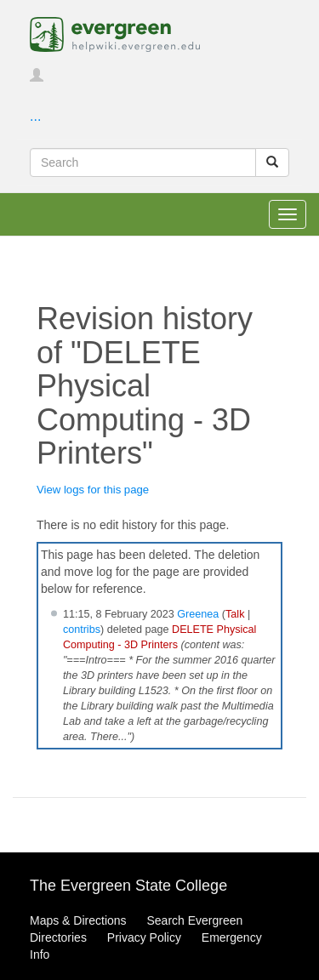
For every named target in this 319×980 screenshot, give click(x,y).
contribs (82, 630)
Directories (58, 937)
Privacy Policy (144, 937)
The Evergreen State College (128, 886)
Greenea (198, 614)
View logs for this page (93, 490)
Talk (235, 614)
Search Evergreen (194, 920)
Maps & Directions (78, 920)
